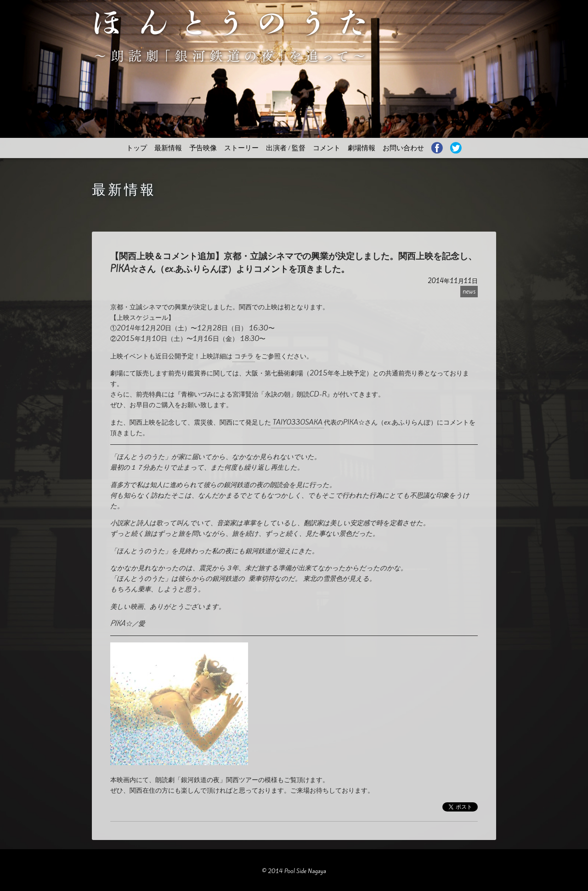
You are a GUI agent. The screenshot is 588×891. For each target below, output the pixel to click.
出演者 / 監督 (286, 148)
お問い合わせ (403, 148)
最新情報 (168, 148)
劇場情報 (362, 148)
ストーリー (241, 148)
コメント (327, 148)
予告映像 (203, 148)
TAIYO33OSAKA (298, 422)
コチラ (244, 356)
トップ (137, 148)
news (469, 292)
